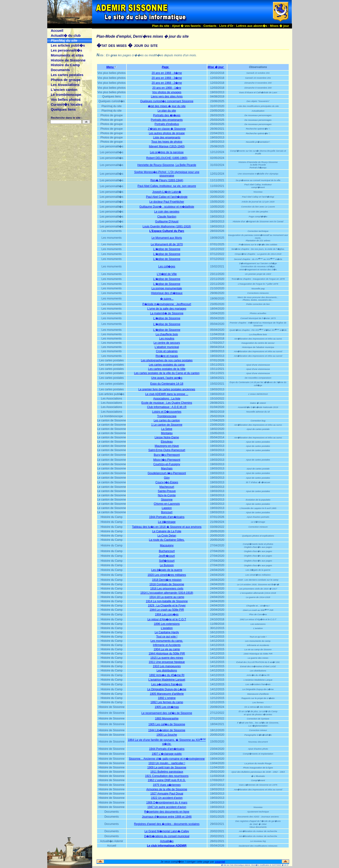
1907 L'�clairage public (167, 754)
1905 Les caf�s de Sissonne (167, 724)
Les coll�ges (167, 266)
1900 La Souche (167, 735)
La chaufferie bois (167, 334)
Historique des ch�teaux (167, 293)
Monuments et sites (67, 55)
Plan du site (161, 26)
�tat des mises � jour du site (167, 106)
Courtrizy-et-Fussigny (167, 464)
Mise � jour (217, 67)
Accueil (57, 30)
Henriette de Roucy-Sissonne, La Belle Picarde (167, 165)
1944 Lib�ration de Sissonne (167, 730)
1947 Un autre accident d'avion (167, 807)
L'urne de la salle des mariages (167, 309)
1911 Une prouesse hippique (167, 662)
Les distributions (167, 670)
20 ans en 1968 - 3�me (167, 78)
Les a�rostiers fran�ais (167, 684)
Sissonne (167, 500)
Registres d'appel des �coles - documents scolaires (167, 824)
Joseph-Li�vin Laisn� (167, 192)
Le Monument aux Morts (167, 238)
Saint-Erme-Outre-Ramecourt (167, 450)
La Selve (167, 429)
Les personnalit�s (67, 50)
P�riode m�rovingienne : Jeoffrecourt (167, 304)
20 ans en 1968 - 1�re (167, 88)
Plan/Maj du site (64, 40)
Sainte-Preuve (167, 491)
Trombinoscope (167, 416)
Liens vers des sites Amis (167, 97)
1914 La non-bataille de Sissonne (167, 601)
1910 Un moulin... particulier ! (167, 763)
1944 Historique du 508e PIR (167, 654)
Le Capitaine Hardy (167, 632)
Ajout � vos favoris (186, 26)
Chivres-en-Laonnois (167, 504)
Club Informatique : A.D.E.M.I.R (167, 407)
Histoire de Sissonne (68, 60)
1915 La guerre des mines (167, 658)
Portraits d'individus (167, 124)
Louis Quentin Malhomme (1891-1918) (167, 226)
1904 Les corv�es (167, 614)
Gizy (167, 478)
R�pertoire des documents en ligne (167, 812)
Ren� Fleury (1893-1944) (167, 180)
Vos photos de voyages (167, 92)
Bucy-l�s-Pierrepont (167, 455)
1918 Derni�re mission (167, 580)
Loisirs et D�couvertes (167, 412)
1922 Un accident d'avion (167, 798)
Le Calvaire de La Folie (167, 531)
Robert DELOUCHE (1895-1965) (167, 158)
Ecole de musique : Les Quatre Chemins (167, 403)
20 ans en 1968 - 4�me (167, 73)
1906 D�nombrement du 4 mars (167, 803)
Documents (60, 70)
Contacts (210, 26)
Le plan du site (167, 111)
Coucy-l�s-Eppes (167, 482)
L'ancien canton (64, 90)
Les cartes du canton (167, 420)
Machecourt (167, 487)
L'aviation (167, 628)
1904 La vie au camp (167, 649)
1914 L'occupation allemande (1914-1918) (167, 593)
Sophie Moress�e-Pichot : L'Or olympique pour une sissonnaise (167, 174)
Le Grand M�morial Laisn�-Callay (167, 831)
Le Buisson (167, 565)
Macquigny (167, 545)
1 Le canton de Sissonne (167, 425)
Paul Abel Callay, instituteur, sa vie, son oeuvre (167, 186)
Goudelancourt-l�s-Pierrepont (167, 473)
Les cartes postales (67, 75)
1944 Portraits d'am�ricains (167, 517)
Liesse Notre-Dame (167, 437)
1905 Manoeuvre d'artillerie (167, 694)
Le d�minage (167, 522)
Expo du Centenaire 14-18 (167, 384)
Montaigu (167, 433)
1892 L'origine (167, 698)
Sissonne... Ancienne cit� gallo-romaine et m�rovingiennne (167, 759)
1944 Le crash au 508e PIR (167, 610)
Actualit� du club (66, 35)
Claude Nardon (167, 217)
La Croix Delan (167, 536)
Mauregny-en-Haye (167, 446)
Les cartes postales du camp (167, 365)
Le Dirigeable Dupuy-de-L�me (167, 689)
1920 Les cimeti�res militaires (167, 575)
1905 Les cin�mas (167, 707)
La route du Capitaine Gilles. (167, 540)
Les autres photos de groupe (167, 133)
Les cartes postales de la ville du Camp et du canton (167, 373)
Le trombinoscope (66, 95)
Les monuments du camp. (167, 641)
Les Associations (65, 85)
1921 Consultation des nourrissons (167, 776)
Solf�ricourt (167, 561)
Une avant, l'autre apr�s (167, 378)
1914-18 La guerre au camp (167, 597)
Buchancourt (167, 551)
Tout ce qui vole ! (167, 637)
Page (167, 67)
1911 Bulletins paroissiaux (167, 772)
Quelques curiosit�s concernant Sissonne (167, 101)
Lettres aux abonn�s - (253, 26)
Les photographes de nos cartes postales (167, 360)
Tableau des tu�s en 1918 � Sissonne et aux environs (167, 527)
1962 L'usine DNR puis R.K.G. (167, 780)
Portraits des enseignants (167, 120)
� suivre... (167, 299)
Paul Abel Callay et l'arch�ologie (167, 197)
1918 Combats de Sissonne (167, 584)
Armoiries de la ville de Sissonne (167, 789)
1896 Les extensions (167, 624)
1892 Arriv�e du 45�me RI (167, 675)
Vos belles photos (66, 99)
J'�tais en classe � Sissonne (167, 129)
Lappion (167, 508)
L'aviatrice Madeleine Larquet (167, 680)
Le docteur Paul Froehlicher (167, 202)
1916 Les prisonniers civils (167, 589)
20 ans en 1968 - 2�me (167, 83)
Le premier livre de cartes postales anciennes (167, 389)
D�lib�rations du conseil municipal (167, 836)
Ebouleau (167, 442)
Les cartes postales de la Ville (167, 369)
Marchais (167, 468)
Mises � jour (280, 26)
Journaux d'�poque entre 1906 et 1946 (167, 817)
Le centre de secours (167, 343)
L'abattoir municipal (167, 347)
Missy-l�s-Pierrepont (167, 460)
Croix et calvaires (167, 351)
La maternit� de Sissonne (167, 313)
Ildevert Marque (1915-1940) (167, 146)
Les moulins (167, 339)
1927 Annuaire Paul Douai (167, 794)
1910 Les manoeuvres (167, 666)
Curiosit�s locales (67, 104)
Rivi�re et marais (167, 356)
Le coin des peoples (167, 212)
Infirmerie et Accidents (167, 645)
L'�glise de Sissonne (167, 249)
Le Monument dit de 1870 (167, 244)
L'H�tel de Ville (167, 274)
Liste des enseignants (167, 137)
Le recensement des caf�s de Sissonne (167, 713)
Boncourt (167, 512)
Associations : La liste (167, 399)
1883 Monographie (167, 719)
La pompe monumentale (167, 288)
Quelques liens (63, 109)
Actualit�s (167, 841)
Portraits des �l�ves (167, 115)
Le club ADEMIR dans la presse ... (167, 394)
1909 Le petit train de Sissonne (167, 767)
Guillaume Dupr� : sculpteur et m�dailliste (167, 207)
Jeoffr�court (167, 556)
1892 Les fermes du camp (167, 702)
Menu (112, 67)
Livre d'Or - (228, 26)
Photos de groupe (66, 80)
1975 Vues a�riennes (167, 785)
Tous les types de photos (167, 142)
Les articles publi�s (68, 45)
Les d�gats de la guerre (167, 570)
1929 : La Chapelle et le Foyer (167, 606)
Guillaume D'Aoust (167, 222)
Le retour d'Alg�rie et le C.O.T (167, 619)
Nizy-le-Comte (167, 495)
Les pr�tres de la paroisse (167, 152)
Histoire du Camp (65, 65)
